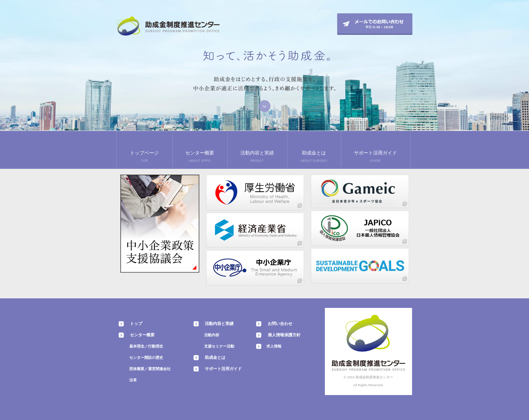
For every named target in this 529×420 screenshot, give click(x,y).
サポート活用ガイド (223, 369)
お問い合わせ (280, 324)
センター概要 (142, 335)
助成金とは (215, 357)
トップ (136, 324)
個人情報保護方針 (284, 335)
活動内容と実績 (219, 324)
